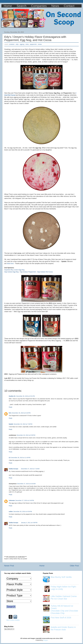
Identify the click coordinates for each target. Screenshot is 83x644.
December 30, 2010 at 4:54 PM (23, 512)
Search (22, 6)
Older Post (74, 566)
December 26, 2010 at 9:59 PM (26, 435)
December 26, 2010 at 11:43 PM (21, 458)
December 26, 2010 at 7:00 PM (23, 424)
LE (10, 458)
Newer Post (9, 566)
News (55, 6)
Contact (69, 6)
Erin (10, 413)
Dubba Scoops (14, 469)
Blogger (45, 640)
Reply (11, 407)
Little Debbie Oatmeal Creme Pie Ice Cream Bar (64, 598)
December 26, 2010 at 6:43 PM (21, 413)
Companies (39, 6)
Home (8, 6)
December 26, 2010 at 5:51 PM (26, 396)
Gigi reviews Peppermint (28, 272)
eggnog (22, 44)
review (40, 44)
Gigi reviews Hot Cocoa (45, 272)
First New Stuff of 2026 (61, 618)
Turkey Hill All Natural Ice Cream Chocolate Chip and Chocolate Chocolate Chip (64, 610)
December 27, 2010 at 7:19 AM (30, 469)
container (12, 44)
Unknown (12, 500)
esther (11, 512)
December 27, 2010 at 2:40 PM (25, 500)
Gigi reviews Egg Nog (11, 272)
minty (27, 44)
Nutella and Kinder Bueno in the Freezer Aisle (63, 628)
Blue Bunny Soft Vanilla (61, 577)
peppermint (33, 44)
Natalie (11, 424)
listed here (10, 264)
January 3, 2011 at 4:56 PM (29, 523)
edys (17, 44)
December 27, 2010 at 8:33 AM (26, 484)
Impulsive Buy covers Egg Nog (14, 270)
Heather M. (12, 396)
